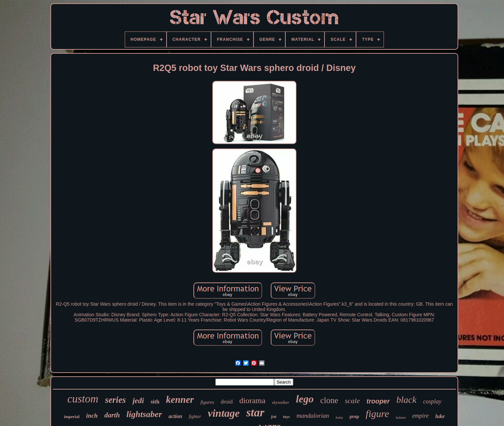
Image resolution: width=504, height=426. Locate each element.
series (115, 400)
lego (305, 399)
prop (355, 417)
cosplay (432, 401)
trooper (378, 401)
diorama (252, 400)
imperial (72, 417)
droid (227, 402)
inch (92, 416)
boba (339, 417)
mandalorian (313, 416)
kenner (180, 399)
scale (352, 401)
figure (377, 414)
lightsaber (144, 414)
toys (287, 417)
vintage (224, 413)
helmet (401, 417)
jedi (138, 401)
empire (421, 416)
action (175, 416)
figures (207, 402)
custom (83, 399)
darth (112, 415)
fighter (195, 417)
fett (274, 417)
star (255, 413)
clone (329, 400)
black (407, 400)
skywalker (281, 402)
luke (440, 416)
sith (155, 402)
